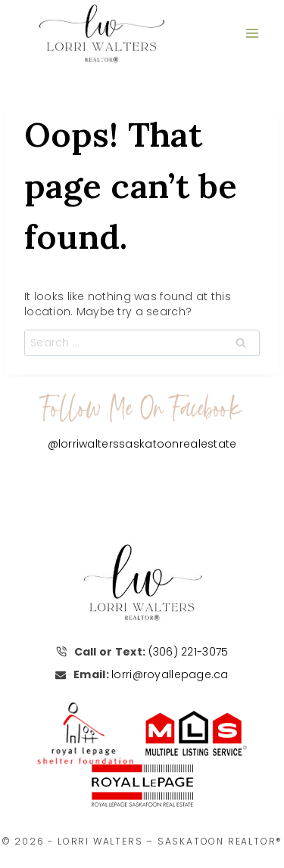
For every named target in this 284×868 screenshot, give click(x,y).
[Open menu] (252, 33)
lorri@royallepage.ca (170, 674)
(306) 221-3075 (189, 652)
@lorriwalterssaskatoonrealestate (142, 444)
